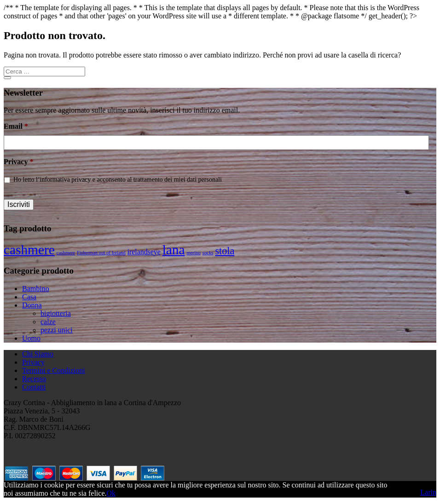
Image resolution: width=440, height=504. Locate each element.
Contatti (34, 387)
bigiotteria (56, 313)
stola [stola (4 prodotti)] (225, 251)
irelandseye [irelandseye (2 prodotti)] (144, 252)
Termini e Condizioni (54, 370)
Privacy (18, 162)
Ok (111, 493)
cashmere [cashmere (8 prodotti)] (29, 250)
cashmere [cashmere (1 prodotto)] (66, 253)
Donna (32, 305)
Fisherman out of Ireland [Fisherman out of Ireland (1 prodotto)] (101, 253)
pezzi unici (57, 330)
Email (16, 126)
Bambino (36, 289)
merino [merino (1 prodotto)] (194, 253)
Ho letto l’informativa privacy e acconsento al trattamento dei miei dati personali (118, 180)
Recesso (34, 379)
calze (48, 322)
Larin (428, 492)
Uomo (31, 338)
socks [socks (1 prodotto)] (208, 253)
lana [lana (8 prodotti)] (174, 250)
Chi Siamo (38, 354)
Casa (29, 297)
